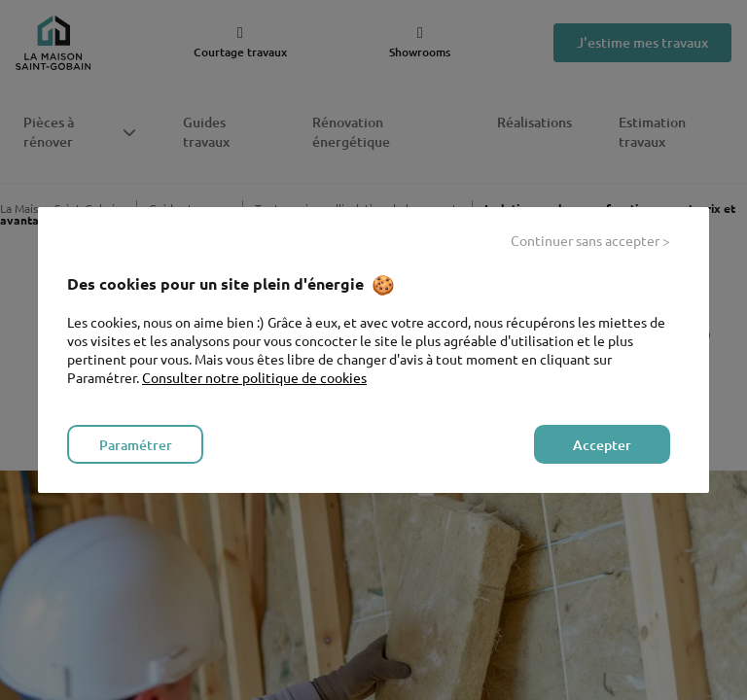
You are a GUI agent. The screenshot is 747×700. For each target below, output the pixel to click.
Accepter (602, 445)
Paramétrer (136, 445)
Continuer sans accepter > (590, 240)
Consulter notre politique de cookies (254, 377)
